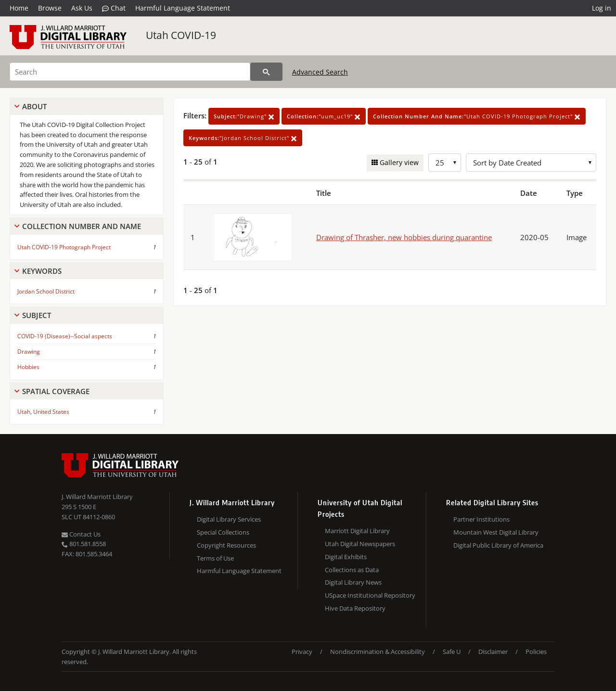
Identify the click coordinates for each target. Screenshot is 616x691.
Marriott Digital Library (357, 531)
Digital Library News (353, 582)
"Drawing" (244, 116)
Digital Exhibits (346, 557)
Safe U (452, 652)
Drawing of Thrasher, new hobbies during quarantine (404, 237)
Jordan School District (46, 291)
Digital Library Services (229, 519)
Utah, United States (43, 412)
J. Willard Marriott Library (97, 497)
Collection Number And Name (82, 226)
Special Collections (223, 532)
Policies (536, 652)
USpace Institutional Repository (370, 595)
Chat (114, 8)
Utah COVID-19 (181, 35)
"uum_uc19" (324, 116)
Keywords (42, 271)
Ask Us (82, 8)
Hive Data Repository (355, 608)
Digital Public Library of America (498, 545)
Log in (602, 8)
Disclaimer (493, 652)
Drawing (29, 352)
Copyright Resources (226, 545)
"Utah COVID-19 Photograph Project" (477, 116)
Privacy (302, 652)
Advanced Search (320, 72)
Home (19, 8)
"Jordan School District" (243, 138)
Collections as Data (352, 570)
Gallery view (398, 162)
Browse (50, 8)
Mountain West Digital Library (496, 532)
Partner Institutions (481, 519)
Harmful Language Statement (183, 8)
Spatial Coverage (56, 391)
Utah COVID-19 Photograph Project (64, 247)
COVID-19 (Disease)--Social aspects (65, 336)
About (34, 106)
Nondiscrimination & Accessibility (378, 652)
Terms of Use (215, 558)
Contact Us (81, 534)
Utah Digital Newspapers (360, 544)
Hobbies (28, 367)
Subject (37, 315)
